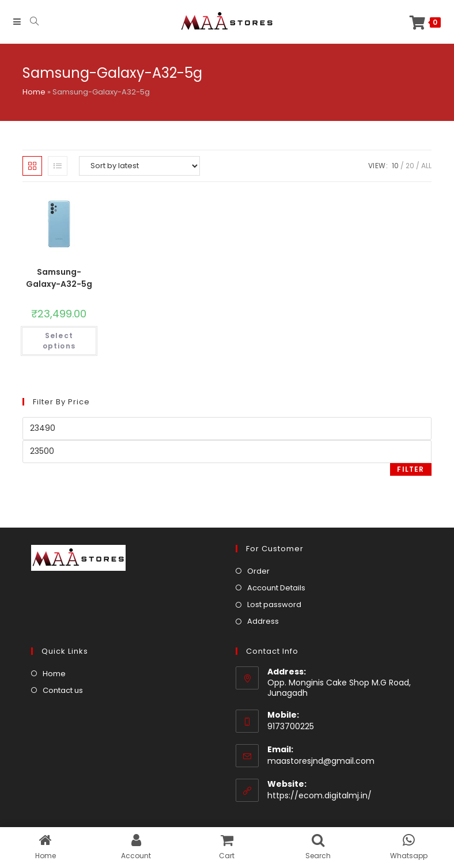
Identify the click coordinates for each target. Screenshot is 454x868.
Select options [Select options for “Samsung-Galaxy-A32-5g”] (59, 341)
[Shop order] (139, 166)
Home (34, 92)
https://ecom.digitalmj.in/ (319, 795)
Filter (411, 469)
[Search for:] (30, 22)
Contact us (63, 690)
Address (263, 621)
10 (395, 166)
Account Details (276, 588)
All (426, 166)
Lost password (274, 604)
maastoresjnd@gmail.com (321, 761)
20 (410, 166)
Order (258, 571)
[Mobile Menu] (17, 22)
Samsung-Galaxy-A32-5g (59, 278)
